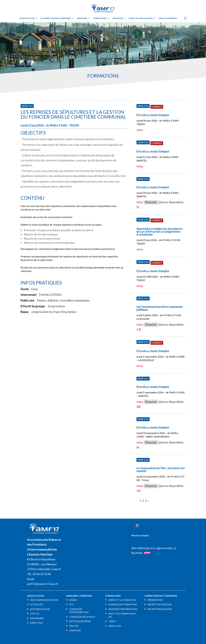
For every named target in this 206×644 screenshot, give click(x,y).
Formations (100, 18)
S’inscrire (151, 202)
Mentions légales (140, 535)
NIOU (153, 548)
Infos (140, 130)
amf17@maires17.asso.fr (43, 584)
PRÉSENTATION (155, 600)
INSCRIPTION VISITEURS (160, 605)
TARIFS (112, 621)
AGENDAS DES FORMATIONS (123, 605)
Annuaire (82, 18)
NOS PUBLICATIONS (40, 609)
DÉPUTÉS (74, 626)
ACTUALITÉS (37, 605)
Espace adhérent (168, 18)
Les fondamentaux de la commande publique (160, 308)
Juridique (118, 18)
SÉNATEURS (75, 631)
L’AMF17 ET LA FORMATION (122, 600)
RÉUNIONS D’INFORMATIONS (123, 609)
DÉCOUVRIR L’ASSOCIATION (44, 600)
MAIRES (73, 600)
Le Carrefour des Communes (56, 18)
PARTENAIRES (37, 618)
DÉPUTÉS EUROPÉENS (80, 621)
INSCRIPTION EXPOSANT (160, 609)
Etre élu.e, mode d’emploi (153, 115)
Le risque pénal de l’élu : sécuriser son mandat (161, 469)
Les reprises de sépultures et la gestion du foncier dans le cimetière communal (73, 114)
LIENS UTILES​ (37, 623)
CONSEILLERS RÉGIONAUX (82, 617)
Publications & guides (141, 18)
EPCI (72, 605)
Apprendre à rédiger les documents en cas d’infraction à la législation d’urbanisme (159, 232)
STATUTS (35, 614)
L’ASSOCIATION (27, 18)
